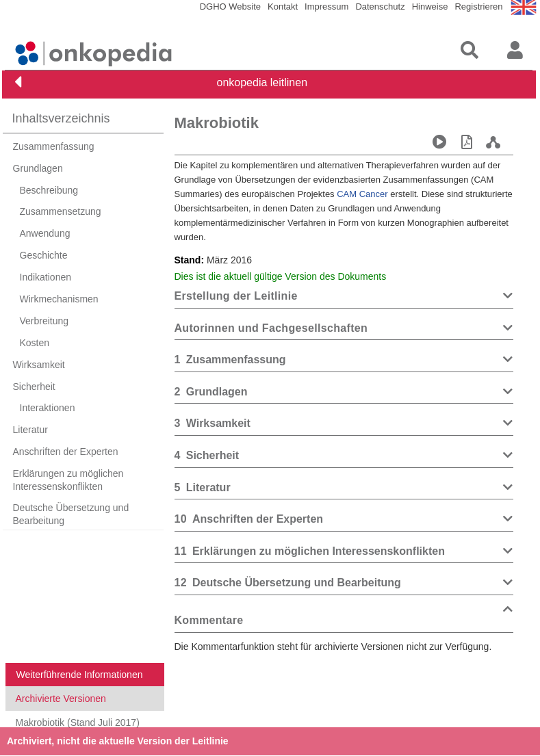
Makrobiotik (217, 123)
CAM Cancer (362, 194)
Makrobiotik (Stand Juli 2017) (78, 722)
